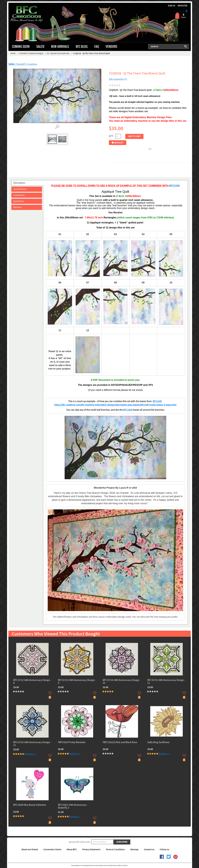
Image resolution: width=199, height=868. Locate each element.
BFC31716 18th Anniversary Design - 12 (32, 744)
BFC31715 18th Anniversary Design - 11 (166, 682)
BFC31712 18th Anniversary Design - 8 (32, 682)
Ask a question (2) (118, 79)
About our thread (30, 850)
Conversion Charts (52, 850)
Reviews (18, 207)
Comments (19, 195)
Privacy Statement (91, 850)
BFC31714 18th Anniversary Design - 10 (122, 682)
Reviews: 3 (75, 754)
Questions (19, 201)
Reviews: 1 (30, 754)
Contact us (149, 850)
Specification (20, 189)
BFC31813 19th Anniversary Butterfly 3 (72, 806)
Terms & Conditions (115, 850)
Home (13, 53)
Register (183, 6)
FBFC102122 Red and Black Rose (120, 742)
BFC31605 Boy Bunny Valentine (30, 805)
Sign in (172, 6)
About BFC (72, 850)
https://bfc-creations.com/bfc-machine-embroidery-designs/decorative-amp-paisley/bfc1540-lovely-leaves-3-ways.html (115, 405)
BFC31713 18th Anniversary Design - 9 (77, 682)
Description (19, 183)
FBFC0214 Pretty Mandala (72, 742)
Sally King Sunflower (158, 742)
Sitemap (134, 850)
